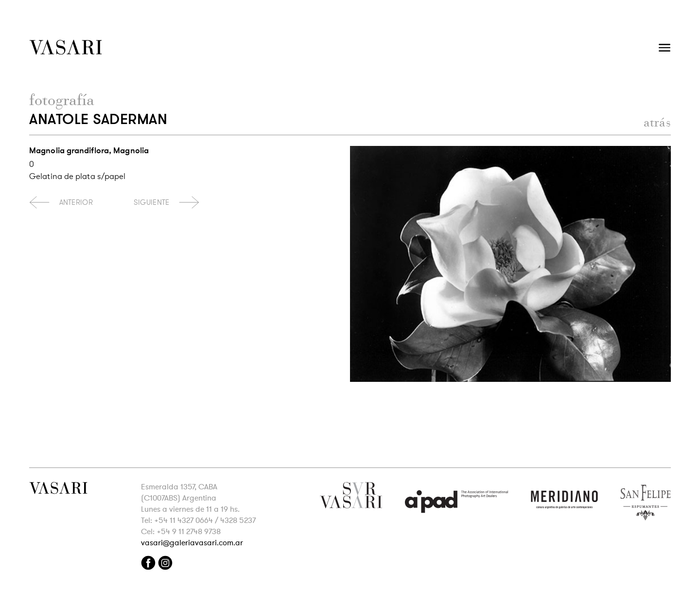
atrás (657, 122)
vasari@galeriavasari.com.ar (192, 543)
